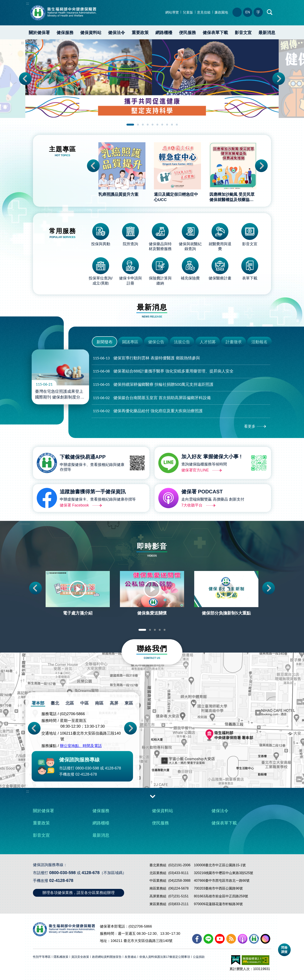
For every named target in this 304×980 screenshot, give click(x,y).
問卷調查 (284, 950)
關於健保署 (39, 33)
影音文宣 (243, 33)
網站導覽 (172, 12)
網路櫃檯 (164, 33)
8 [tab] (167, 125)
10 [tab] (177, 125)
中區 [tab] (84, 703)
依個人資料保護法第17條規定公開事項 (165, 957)
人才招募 (208, 342)
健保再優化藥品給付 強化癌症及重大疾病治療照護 (148, 411)
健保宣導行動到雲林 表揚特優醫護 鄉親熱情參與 (146, 358)
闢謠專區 (130, 342)
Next (279, 79)
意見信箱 (204, 12)
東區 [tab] (129, 703)
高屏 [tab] (114, 703)
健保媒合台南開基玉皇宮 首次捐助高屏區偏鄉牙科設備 (152, 398)
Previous (25, 79)
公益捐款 (199, 957)
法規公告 (182, 342)
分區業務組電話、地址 (237, 12)
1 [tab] (130, 125)
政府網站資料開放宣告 (107, 957)
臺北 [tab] (55, 703)
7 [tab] (162, 125)
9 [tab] (172, 125)
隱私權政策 (61, 957)
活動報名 (259, 342)
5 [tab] (153, 125)
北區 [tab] (70, 703)
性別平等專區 (42, 957)
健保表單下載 (215, 33)
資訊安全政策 (80, 957)
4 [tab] (148, 125)
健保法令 (117, 33)
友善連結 (130, 957)
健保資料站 (91, 33)
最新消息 (267, 33)
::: (28, 3)
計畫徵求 (234, 342)
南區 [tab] (99, 703)
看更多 (250, 426)
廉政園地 (221, 12)
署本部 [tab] (38, 703)
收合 (153, 796)
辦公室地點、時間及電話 (81, 746)
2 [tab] (138, 125)
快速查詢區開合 (270, 12)
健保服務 (65, 33)
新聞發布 (104, 342)
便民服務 (187, 33)
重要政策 (140, 33)
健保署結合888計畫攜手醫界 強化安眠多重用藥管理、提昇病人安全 (163, 371)
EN (248, 12)
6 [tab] (157, 125)
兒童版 (188, 12)
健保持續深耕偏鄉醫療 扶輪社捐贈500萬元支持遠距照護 (153, 385)
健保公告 (156, 342)
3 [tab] (143, 125)
